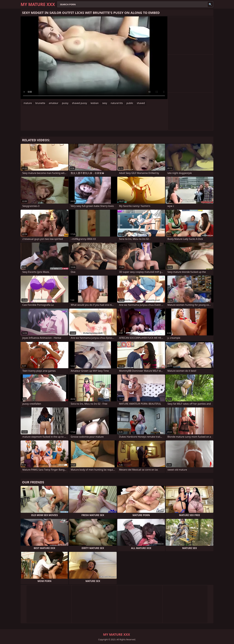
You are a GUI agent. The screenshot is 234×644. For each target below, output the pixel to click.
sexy (105, 103)
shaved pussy (79, 103)
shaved (141, 103)
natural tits (117, 103)
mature (28, 103)
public (130, 103)
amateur (54, 103)
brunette (40, 103)
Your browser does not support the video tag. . (94, 58)
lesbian (95, 103)
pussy (65, 103)
